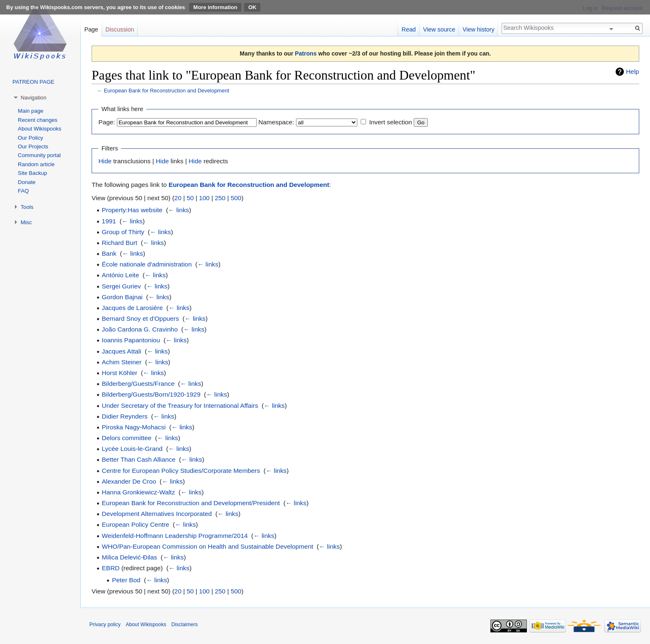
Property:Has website (132, 210)
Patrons (306, 53)
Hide (105, 161)
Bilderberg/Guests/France (138, 384)
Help (633, 71)
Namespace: (276, 122)
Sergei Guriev (121, 286)
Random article (36, 164)
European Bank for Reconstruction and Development (166, 91)
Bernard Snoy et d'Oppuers (141, 318)
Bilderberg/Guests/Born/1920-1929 (151, 394)
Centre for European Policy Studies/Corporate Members (181, 471)
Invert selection (390, 122)
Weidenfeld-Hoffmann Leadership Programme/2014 (175, 536)
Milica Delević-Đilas (130, 557)
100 (204, 198)
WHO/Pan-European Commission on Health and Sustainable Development (208, 546)
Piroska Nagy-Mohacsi (134, 427)
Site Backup (32, 173)
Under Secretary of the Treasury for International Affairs (180, 406)
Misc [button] (26, 222)
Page (91, 29)
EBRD (111, 568)
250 (220, 198)
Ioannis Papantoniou (131, 340)
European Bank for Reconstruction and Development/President (191, 503)
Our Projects (33, 146)
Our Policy (30, 138)
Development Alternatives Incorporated (157, 514)
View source (439, 29)
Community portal (39, 155)
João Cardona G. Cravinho (140, 329)
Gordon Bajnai (122, 297)
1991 (109, 221)
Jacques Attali (122, 351)
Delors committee (127, 438)
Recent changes (38, 120)
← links (179, 210)
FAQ (23, 191)
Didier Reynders (125, 416)
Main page (31, 111)
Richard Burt (120, 243)
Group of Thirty (123, 232)
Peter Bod (126, 580)
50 (190, 198)
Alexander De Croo (129, 481)
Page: (107, 122)
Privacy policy (105, 625)
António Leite (121, 275)
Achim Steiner (122, 362)
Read (409, 29)
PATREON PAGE (33, 82)
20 (178, 198)
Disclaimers (184, 625)
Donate (27, 182)
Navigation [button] (34, 98)
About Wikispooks (40, 129)
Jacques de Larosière (132, 308)
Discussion (120, 29)
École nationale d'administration (147, 264)
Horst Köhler (120, 373)
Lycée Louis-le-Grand (132, 449)
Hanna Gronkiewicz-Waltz (138, 492)
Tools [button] (27, 207)
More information (215, 7)
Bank (109, 253)
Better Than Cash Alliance (139, 459)
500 (236, 198)
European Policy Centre (136, 524)
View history (479, 29)
